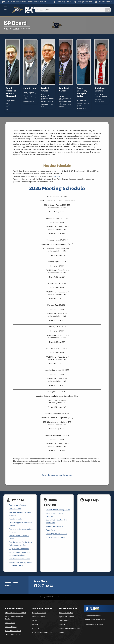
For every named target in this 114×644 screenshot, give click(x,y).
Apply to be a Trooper (18, 501)
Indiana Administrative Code (69, 629)
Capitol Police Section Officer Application (58, 521)
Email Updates (64, 621)
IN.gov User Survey (39, 613)
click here (56, 173)
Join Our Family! (15, 505)
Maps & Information (66, 613)
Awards (61, 633)
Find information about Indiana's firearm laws (18, 528)
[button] (62, 2)
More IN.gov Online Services (57, 535)
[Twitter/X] (39, 586)
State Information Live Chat (16, 613)
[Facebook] (36, 586)
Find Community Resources (20, 559)
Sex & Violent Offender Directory (55, 514)
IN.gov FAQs (36, 629)
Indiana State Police (36, 8)
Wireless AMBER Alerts (55, 527)
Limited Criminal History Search (55, 507)
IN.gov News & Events (67, 617)
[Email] (51, 586)
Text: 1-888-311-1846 (13, 635)
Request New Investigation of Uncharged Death (21, 564)
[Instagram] (43, 586)
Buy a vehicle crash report (19, 548)
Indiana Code (64, 625)
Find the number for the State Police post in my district (21, 542)
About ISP (16, 25)
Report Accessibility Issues (95, 620)
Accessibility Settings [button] (93, 616)
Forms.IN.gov (51, 531)
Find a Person (10, 623)
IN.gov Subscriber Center (56, 539)
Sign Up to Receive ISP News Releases (20, 511)
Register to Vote (16, 516)
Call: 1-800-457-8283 (13, 631)
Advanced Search (39, 617)
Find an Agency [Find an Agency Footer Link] (11, 627)
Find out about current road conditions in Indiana (20, 553)
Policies (35, 621)
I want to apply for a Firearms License (21, 521)
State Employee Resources (42, 633)
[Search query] (100, 8)
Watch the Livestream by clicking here (57, 471)
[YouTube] (47, 586)
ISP (7, 25)
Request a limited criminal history (19, 535)
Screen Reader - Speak (94, 625)
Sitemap (35, 625)
